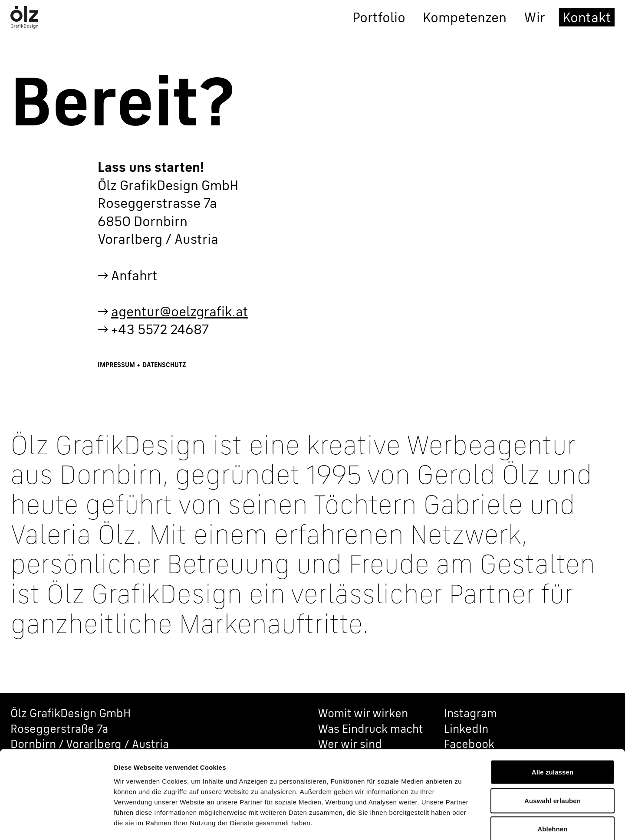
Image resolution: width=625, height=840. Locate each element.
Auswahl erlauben (553, 755)
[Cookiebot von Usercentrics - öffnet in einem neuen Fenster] (56, 823)
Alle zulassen (553, 726)
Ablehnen (552, 783)
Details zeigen (462, 823)
